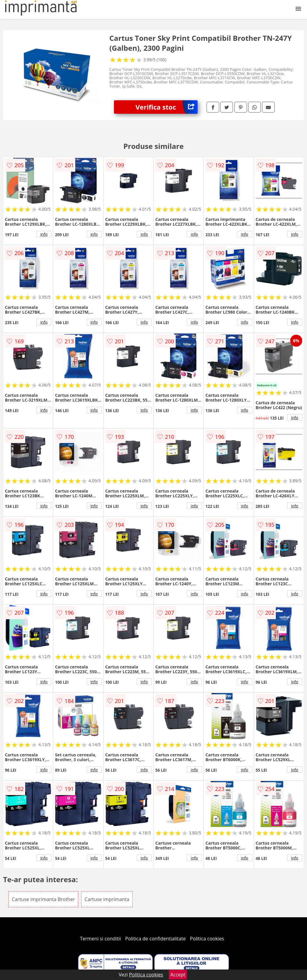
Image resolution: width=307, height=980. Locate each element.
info (44, 234)
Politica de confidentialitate (156, 939)
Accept (178, 975)
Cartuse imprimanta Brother (43, 899)
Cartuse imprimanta (107, 899)
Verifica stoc (167, 107)
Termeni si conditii (101, 939)
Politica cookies (207, 939)
